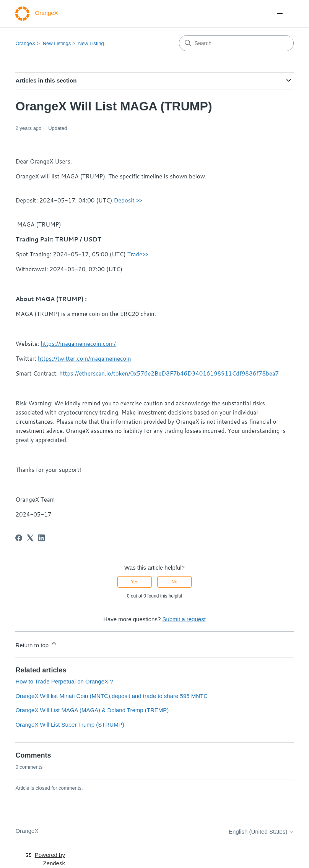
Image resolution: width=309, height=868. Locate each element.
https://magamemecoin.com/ (78, 344)
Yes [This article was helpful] (135, 582)
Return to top (37, 644)
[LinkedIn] (41, 538)
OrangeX (25, 43)
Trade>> (138, 254)
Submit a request (184, 619)
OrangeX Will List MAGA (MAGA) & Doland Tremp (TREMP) (92, 710)
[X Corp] (30, 538)
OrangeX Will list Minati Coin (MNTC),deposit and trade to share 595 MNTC (111, 696)
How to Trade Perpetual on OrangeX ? (64, 681)
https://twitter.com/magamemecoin (85, 359)
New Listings (57, 43)
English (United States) (261, 832)
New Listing (91, 43)
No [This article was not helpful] (174, 582)
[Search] (236, 43)
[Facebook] (19, 538)
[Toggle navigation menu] (280, 14)
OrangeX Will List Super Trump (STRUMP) (70, 725)
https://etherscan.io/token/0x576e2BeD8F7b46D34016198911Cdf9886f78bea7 (169, 373)
